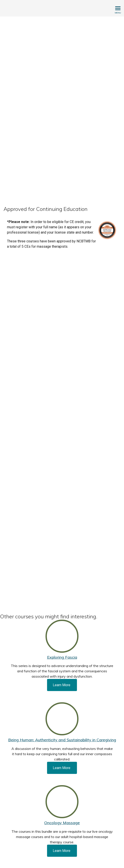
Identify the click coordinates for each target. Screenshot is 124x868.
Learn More (62, 685)
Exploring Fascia (62, 657)
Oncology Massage (62, 823)
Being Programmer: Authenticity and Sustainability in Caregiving (62, 740)
